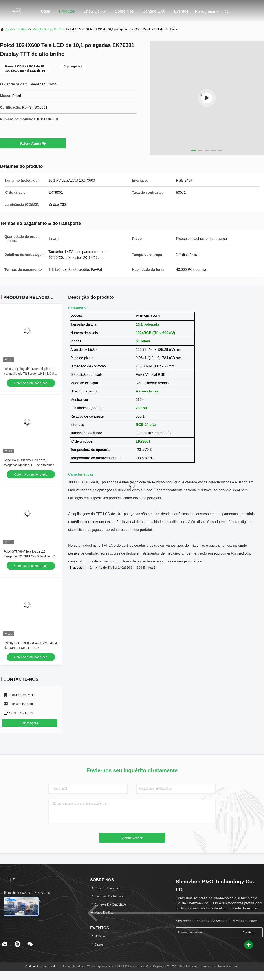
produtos (23, 29)
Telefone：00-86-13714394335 (27, 893)
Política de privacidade (41, 966)
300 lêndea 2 (146, 568)
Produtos (67, 11)
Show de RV (95, 11)
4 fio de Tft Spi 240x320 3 (114, 568)
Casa (46, 11)
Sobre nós (124, 11)
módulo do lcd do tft (48, 29)
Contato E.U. (154, 11)
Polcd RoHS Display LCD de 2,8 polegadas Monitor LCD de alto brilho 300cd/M (29, 465)
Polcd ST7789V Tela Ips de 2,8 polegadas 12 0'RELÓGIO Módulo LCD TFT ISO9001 (30, 556)
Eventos (181, 11)
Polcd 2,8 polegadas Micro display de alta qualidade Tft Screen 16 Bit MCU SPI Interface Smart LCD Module (29, 374)
